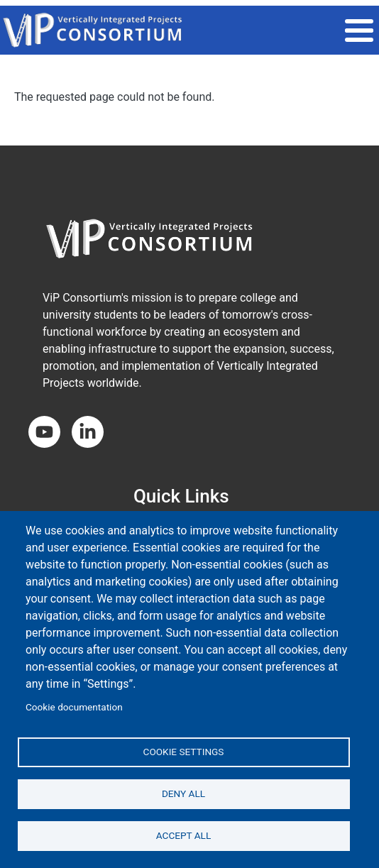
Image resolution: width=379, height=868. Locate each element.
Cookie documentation (74, 707)
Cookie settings (184, 752)
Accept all (184, 835)
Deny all (183, 793)
